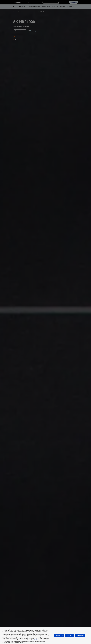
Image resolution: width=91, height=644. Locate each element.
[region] (45, 635)
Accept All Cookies (80, 635)
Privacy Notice (46, 640)
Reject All (69, 635)
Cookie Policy (37, 640)
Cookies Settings (59, 635)
